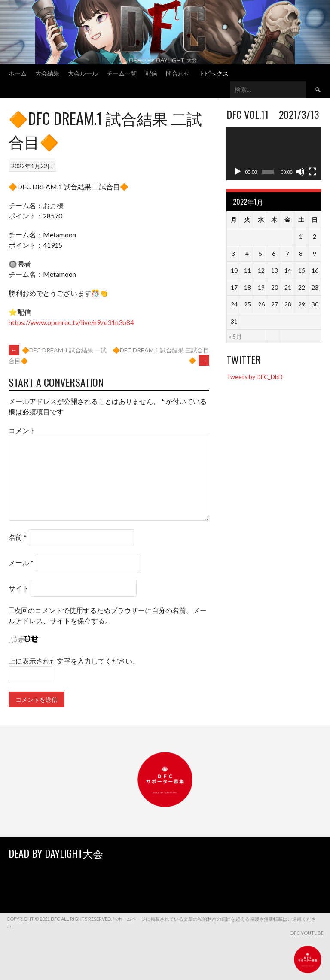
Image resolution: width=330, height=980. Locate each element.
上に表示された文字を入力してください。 (74, 661)
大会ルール (83, 73)
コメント (22, 430)
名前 (18, 537)
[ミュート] (300, 172)
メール (21, 563)
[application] (274, 154)
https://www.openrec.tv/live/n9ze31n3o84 (71, 322)
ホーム (18, 73)
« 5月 (235, 336)
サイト (19, 588)
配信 (151, 73)
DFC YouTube (307, 933)
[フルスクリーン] (312, 172)
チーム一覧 (122, 73)
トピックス (214, 73)
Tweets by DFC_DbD (255, 377)
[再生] (238, 172)
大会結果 (47, 73)
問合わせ (178, 73)
